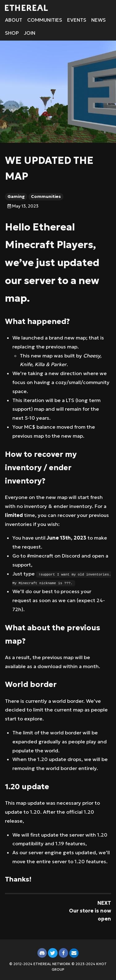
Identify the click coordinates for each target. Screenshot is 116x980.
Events (77, 20)
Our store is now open (90, 915)
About (14, 20)
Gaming (16, 197)
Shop (12, 33)
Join (30, 33)
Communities (45, 20)
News (99, 20)
